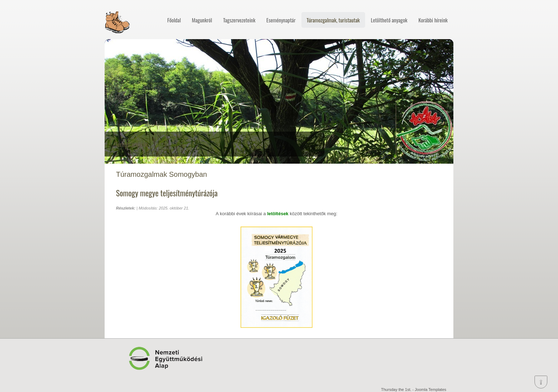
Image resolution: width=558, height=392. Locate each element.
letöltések (279, 214)
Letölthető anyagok (389, 20)
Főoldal (174, 20)
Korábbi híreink (433, 20)
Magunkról (202, 20)
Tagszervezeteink (239, 20)
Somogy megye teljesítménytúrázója (167, 193)
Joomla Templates (431, 390)
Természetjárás (131, 144)
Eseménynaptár (281, 20)
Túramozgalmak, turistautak (333, 20)
